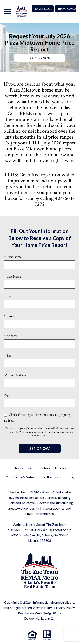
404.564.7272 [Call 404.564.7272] (43, 9)
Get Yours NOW (39, 58)
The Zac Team (24, 468)
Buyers (61, 468)
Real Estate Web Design (37, 613)
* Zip (8, 356)
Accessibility (42, 608)
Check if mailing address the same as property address (37, 418)
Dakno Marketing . (39, 618)
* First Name (13, 257)
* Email (9, 296)
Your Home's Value (20, 477)
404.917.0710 (40, 530)
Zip (6, 395)
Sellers (45, 468)
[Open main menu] (8, 11)
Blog (70, 477)
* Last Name (13, 277)
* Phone (10, 316)
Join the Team (51, 477)
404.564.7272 (18, 530)
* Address (11, 336)
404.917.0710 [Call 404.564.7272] (66, 9)
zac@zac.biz (62, 530)
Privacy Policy (64, 608)
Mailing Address (15, 375)
